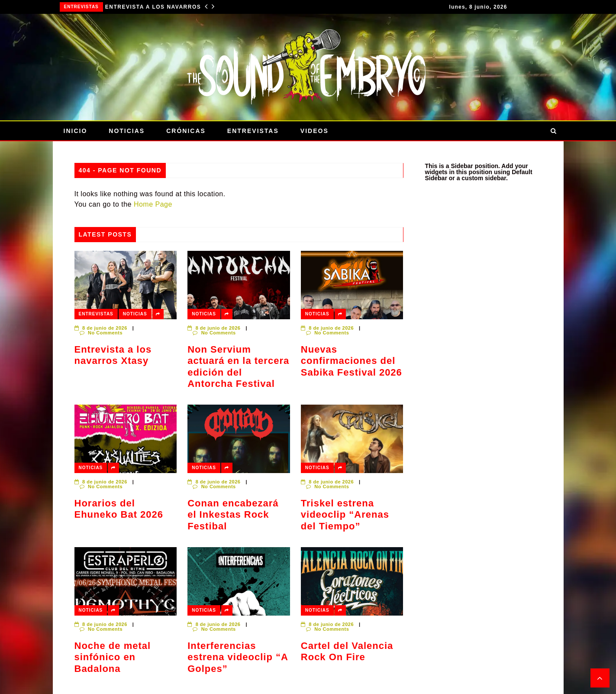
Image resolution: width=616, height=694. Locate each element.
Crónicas (186, 131)
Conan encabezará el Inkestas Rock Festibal (233, 515)
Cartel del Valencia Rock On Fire (347, 651)
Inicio (76, 131)
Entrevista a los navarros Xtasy (157, 7)
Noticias (127, 131)
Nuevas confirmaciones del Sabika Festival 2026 (352, 361)
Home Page (153, 204)
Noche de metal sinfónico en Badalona (113, 657)
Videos (314, 131)
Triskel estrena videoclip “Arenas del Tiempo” (345, 515)
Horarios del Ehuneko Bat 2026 (119, 509)
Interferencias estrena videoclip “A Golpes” (238, 657)
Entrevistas (81, 7)
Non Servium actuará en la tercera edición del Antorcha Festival (238, 366)
